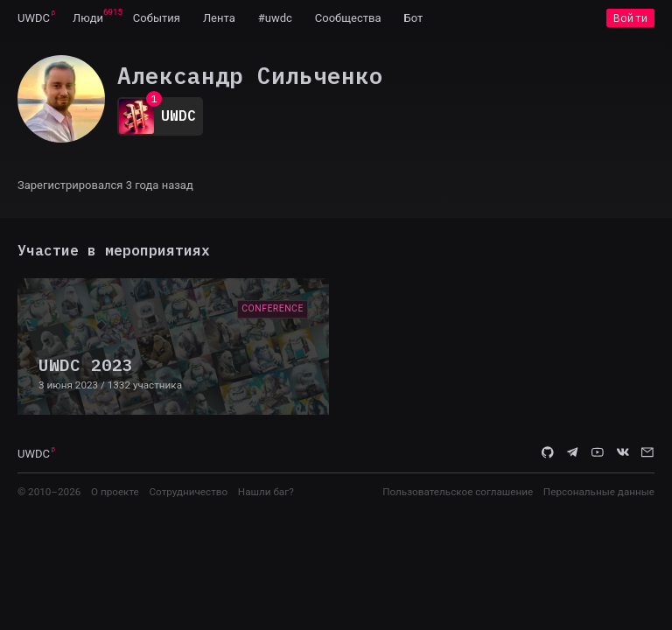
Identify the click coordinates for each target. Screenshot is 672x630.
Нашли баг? (266, 492)
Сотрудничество (188, 492)
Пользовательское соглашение (458, 492)
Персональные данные (599, 492)
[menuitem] (34, 17)
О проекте (115, 492)
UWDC (34, 18)
